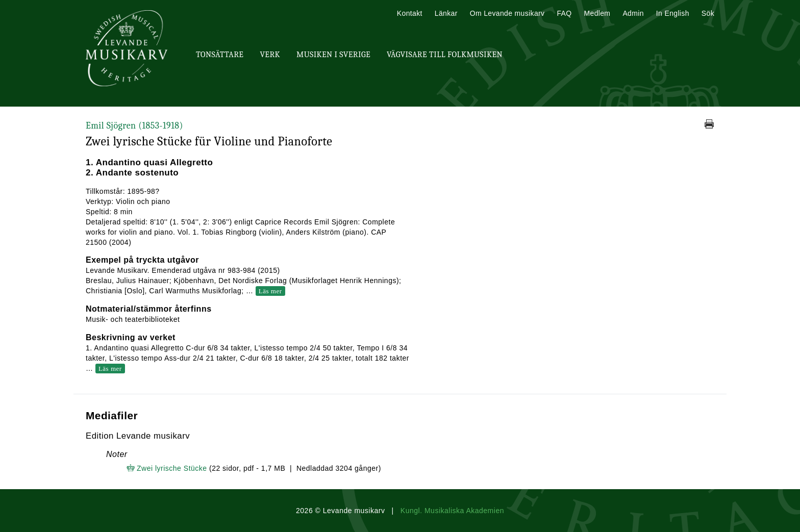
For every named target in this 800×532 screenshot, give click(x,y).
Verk (270, 55)
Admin (633, 13)
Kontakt (410, 13)
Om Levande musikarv (507, 13)
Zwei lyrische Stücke (173, 468)
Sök (708, 13)
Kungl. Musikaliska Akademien (452, 511)
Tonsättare (220, 55)
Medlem (597, 13)
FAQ (564, 13)
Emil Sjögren (134, 126)
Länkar (446, 13)
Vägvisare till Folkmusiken (445, 55)
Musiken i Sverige (333, 55)
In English (673, 13)
